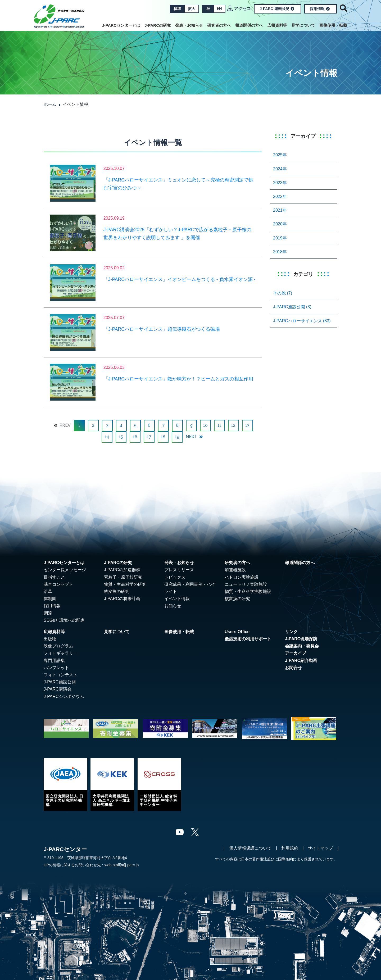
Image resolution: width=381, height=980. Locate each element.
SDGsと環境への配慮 (64, 620)
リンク (291, 632)
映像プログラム (58, 646)
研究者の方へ (219, 25)
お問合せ (293, 668)
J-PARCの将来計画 (122, 599)
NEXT (194, 437)
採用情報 (320, 9)
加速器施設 (235, 570)
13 (247, 425)
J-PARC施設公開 (60, 682)
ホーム (50, 104)
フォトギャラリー (61, 653)
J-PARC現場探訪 (301, 639)
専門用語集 (54, 661)
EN (219, 9)
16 (135, 437)
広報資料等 (277, 25)
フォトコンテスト (61, 675)
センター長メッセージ (65, 570)
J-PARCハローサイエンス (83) (302, 321)
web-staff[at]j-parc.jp (122, 865)
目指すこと (54, 577)
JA (208, 9)
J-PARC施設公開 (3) (292, 307)
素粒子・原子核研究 (123, 577)
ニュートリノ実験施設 (246, 584)
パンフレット (56, 668)
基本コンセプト (58, 584)
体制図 (50, 599)
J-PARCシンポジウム (64, 697)
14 (107, 437)
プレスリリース (179, 570)
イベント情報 (177, 599)
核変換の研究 (117, 591)
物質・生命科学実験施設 (248, 591)
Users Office (237, 632)
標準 (177, 9)
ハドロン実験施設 (242, 577)
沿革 (48, 591)
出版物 (50, 639)
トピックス (175, 577)
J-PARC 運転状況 (277, 9)
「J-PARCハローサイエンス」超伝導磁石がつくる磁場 (162, 329)
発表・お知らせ (189, 25)
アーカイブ (296, 653)
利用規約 (290, 848)
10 (205, 425)
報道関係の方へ (249, 25)
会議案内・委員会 (302, 646)
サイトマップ (320, 848)
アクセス (242, 9)
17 (149, 437)
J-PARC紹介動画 (301, 661)
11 (219, 425)
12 (233, 425)
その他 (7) (283, 293)
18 (163, 437)
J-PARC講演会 (58, 689)
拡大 (192, 9)
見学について (303, 25)
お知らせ (173, 606)
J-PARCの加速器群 (122, 570)
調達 (48, 613)
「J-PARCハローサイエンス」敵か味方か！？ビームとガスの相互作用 (178, 379)
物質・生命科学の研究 (125, 584)
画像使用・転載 (333, 25)
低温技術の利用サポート (248, 639)
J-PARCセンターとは (121, 25)
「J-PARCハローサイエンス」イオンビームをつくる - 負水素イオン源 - (180, 279)
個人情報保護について (250, 848)
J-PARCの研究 (158, 25)
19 (177, 437)
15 (121, 437)
